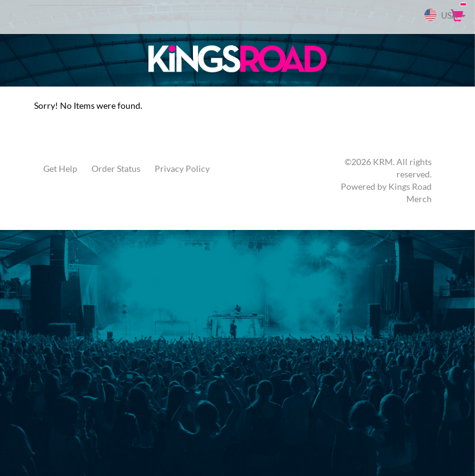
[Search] (90, 15)
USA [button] (445, 15)
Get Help (60, 168)
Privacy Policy (182, 168)
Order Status (116, 168)
